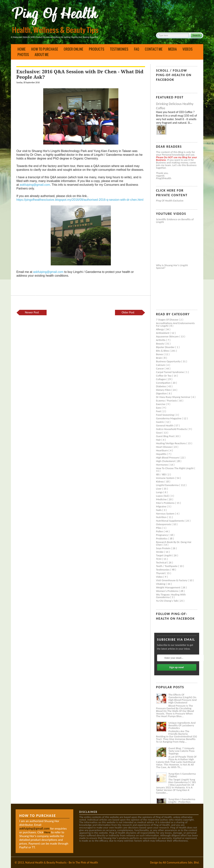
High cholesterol (166, 461)
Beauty (160, 344)
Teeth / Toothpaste (167, 566)
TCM (159, 559)
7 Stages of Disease (167, 320)
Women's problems (167, 591)
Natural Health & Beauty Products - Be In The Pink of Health (62, 862)
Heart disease (164, 447)
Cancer (160, 368)
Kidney (160, 482)
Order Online (73, 49)
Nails (159, 510)
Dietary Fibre (164, 390)
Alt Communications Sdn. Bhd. (181, 862)
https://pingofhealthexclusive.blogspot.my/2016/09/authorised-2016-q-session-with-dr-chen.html (80, 200)
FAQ (137, 49)
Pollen (160, 531)
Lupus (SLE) (163, 496)
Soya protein (164, 548)
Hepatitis (162, 454)
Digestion (162, 393)
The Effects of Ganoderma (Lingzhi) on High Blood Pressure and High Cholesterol (183, 699)
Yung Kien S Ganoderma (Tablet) (182, 775)
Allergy (160, 329)
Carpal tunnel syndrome (170, 372)
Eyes (159, 408)
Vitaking (161, 584)
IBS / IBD (161, 474)
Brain (159, 358)
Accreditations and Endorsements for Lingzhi (175, 324)
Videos (188, 49)
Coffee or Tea (164, 376)
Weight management (169, 587)
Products (97, 49)
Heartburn (162, 450)
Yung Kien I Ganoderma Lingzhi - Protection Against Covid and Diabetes (182, 803)
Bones (160, 354)
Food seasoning (165, 415)
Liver (159, 489)
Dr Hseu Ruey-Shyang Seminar (174, 397)
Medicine (162, 499)
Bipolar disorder (166, 347)
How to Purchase (45, 49)
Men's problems (166, 503)
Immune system (166, 478)
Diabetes (161, 386)
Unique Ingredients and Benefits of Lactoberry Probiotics (182, 725)
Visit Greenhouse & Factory (172, 580)
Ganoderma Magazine (169, 418)
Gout (159, 433)
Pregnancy (162, 535)
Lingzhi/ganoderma (168, 485)
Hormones (162, 465)
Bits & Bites (163, 351)
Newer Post (32, 312)
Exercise (161, 404)
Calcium (161, 365)
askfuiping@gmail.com (35, 185)
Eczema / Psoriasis (167, 401)
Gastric (160, 422)
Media (172, 49)
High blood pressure (168, 458)
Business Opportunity (169, 361)
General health (165, 425)
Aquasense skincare (168, 336)
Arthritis (161, 340)
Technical (162, 562)
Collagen (161, 379)
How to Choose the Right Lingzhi (175, 468)
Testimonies (119, 49)
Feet (159, 411)
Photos (23, 55)
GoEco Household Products (172, 429)
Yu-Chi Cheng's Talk (167, 601)
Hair (159, 440)
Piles (159, 528)
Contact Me (154, 49)
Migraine (162, 506)
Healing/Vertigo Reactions (171, 443)
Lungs (160, 492)
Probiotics (162, 538)
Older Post (128, 312)
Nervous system (166, 514)
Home (22, 49)
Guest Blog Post (165, 436)
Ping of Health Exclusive (170, 201)
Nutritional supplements (170, 521)
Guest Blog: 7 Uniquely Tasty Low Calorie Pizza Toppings (182, 751)
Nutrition (162, 517)
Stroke (160, 552)
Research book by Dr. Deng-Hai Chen (174, 543)
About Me (42, 55)
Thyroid (161, 573)
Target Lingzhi (164, 555)
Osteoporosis (164, 524)
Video (160, 577)
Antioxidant (163, 333)
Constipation (164, 383)
